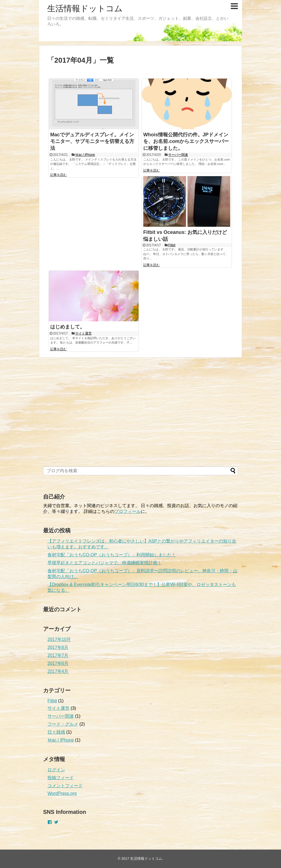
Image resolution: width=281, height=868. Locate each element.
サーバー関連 (178, 155)
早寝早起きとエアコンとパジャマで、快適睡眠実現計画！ (105, 563)
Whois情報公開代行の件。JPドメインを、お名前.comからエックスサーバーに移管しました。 (186, 142)
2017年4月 (58, 671)
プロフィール (128, 511)
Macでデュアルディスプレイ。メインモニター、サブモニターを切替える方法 (92, 142)
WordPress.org (62, 793)
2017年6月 (58, 663)
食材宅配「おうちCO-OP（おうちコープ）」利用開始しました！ (112, 555)
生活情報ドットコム (85, 8)
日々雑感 (56, 732)
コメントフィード (65, 786)
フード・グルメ (63, 724)
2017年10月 (59, 639)
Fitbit (172, 245)
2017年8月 (58, 647)
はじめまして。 (68, 327)
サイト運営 (83, 333)
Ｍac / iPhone (85, 155)
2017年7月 (58, 655)
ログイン (56, 770)
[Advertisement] (84, 419)
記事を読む (58, 175)
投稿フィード (61, 778)
